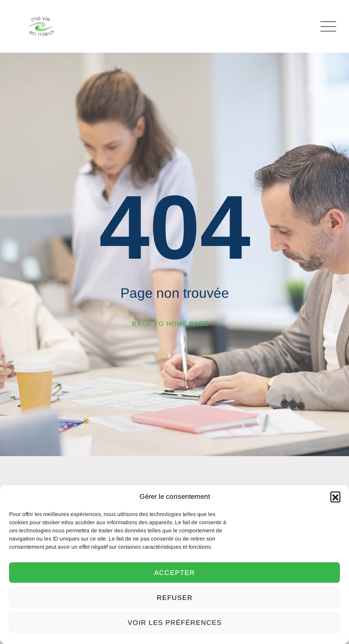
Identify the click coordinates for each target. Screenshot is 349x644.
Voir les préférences (175, 622)
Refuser (175, 597)
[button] (335, 497)
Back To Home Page (170, 324)
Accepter (174, 573)
